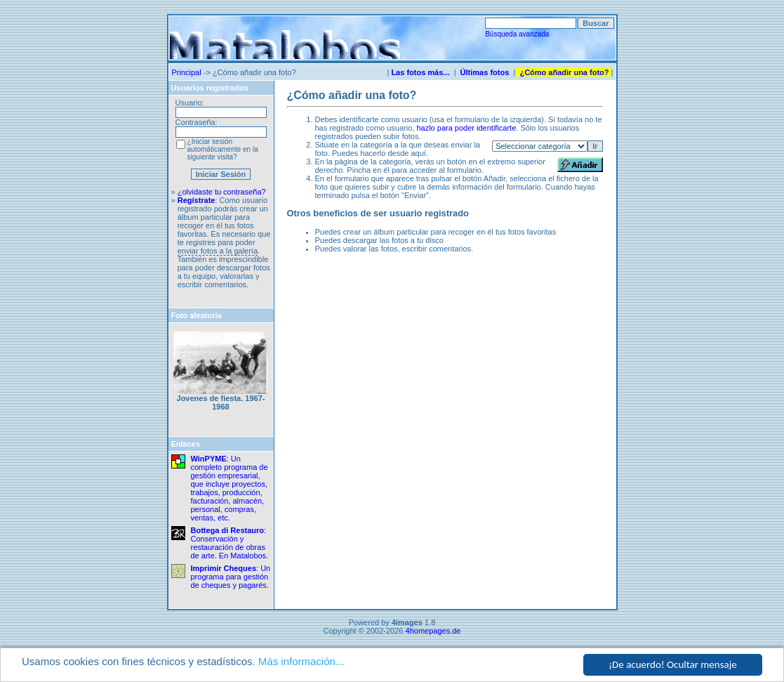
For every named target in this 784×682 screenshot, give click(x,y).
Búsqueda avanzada (517, 34)
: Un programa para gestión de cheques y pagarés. (231, 577)
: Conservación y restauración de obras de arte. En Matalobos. (230, 543)
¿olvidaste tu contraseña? (222, 192)
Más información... (301, 662)
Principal (187, 72)
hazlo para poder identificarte (466, 128)
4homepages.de (433, 631)
